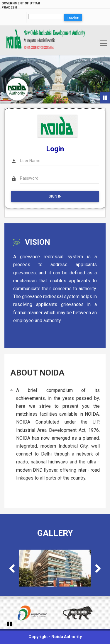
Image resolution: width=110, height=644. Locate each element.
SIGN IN (55, 196)
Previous (15, 569)
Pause (106, 98)
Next (95, 569)
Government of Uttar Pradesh (21, 5)
